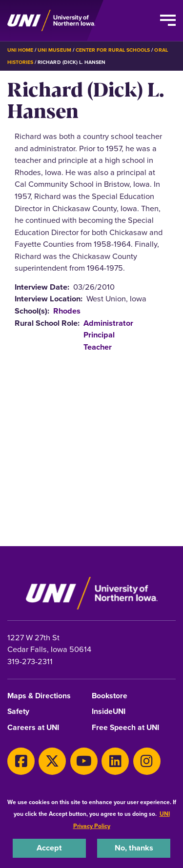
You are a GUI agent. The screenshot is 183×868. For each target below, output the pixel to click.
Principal (99, 335)
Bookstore (110, 696)
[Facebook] (21, 761)
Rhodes (67, 311)
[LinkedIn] (115, 761)
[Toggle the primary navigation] (168, 20)
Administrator (108, 323)
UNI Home (20, 50)
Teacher (98, 347)
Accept (49, 848)
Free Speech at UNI (125, 728)
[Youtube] (84, 761)
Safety (18, 712)
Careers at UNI (33, 728)
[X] (52, 761)
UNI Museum (54, 50)
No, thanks (134, 848)
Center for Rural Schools (113, 50)
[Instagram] (147, 761)
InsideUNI (109, 712)
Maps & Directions (39, 696)
